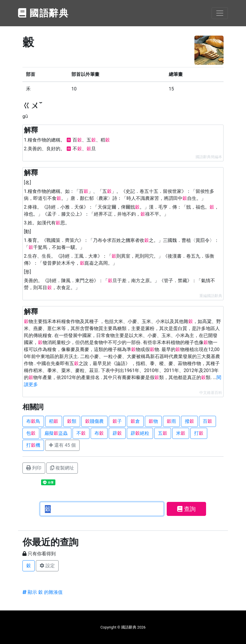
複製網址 (62, 468)
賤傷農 (94, 421)
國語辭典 (43, 13)
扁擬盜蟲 (56, 433)
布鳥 (33, 421)
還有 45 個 (62, 445)
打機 (33, 445)
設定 (47, 566)
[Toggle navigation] (220, 13)
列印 (34, 468)
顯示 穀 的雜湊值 (43, 592)
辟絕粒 (140, 433)
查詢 (186, 509)
